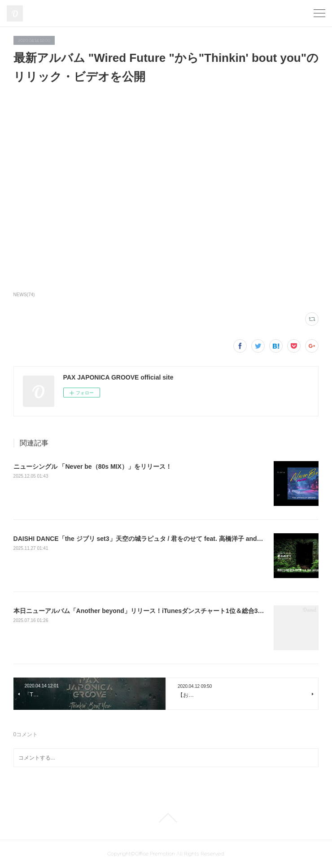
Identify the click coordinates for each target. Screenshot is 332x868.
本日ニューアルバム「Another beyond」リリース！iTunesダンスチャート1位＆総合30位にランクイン (159, 611)
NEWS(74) (24, 295)
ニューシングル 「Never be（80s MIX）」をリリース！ (93, 466)
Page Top (166, 818)
